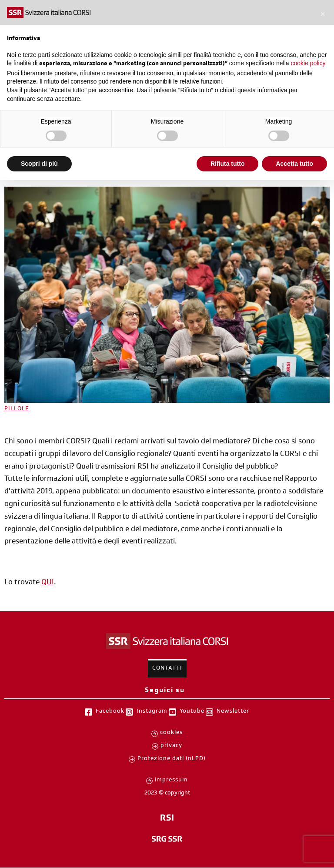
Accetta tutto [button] (294, 164)
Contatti (167, 669)
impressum (171, 781)
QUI (48, 583)
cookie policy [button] (308, 63)
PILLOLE (17, 409)
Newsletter (233, 712)
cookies (171, 733)
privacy (171, 746)
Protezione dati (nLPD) (172, 759)
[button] (323, 14)
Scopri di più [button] (39, 164)
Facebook (110, 712)
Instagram (152, 712)
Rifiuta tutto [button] (228, 164)
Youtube (192, 712)
